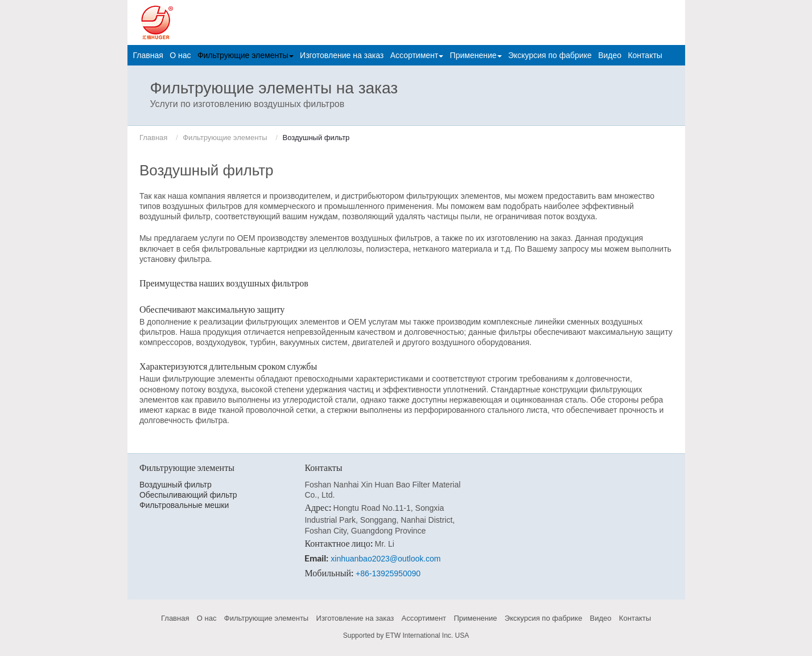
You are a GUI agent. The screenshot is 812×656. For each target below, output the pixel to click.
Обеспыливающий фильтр (188, 495)
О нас (180, 55)
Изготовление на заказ (342, 55)
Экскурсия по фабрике (550, 55)
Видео (610, 55)
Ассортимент (424, 618)
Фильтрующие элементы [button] (246, 55)
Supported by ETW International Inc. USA (406, 635)
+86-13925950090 (388, 573)
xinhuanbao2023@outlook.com (386, 559)
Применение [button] (476, 55)
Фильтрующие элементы (225, 138)
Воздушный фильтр (176, 485)
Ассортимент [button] (417, 55)
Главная (148, 55)
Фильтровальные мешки (184, 505)
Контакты (645, 55)
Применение (475, 618)
